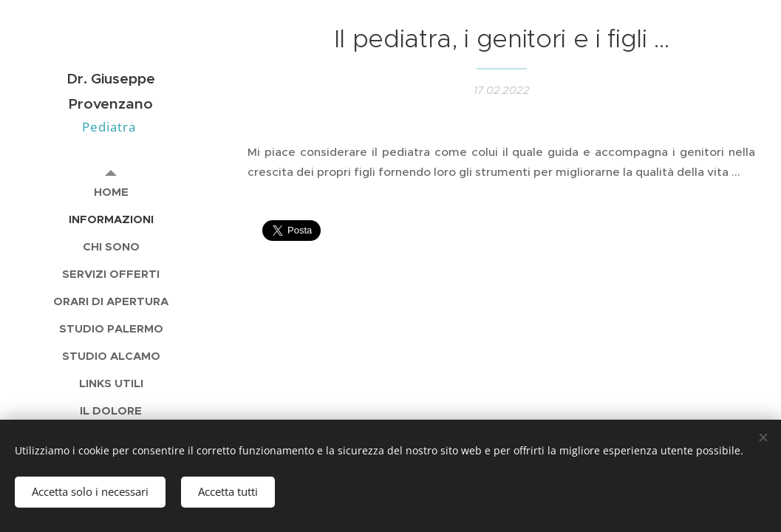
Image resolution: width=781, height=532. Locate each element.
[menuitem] (111, 192)
